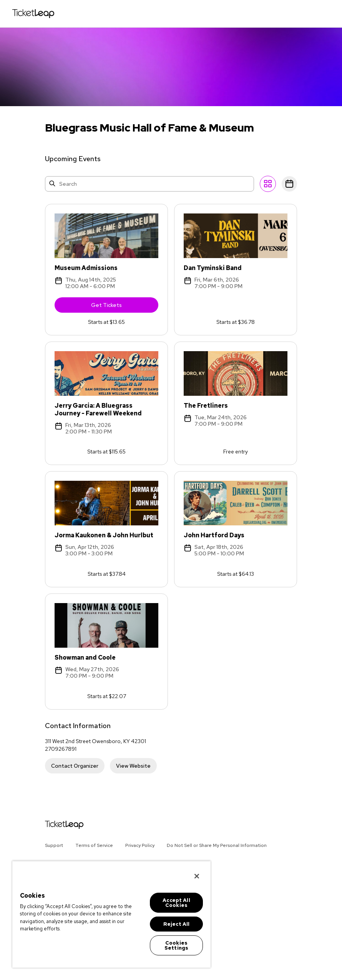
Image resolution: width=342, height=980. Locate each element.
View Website (133, 767)
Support (54, 845)
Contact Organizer (75, 767)
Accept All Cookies (176, 903)
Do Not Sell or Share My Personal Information (217, 845)
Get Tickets (125, 308)
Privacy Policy (140, 845)
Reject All (176, 924)
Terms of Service (94, 845)
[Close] (197, 876)
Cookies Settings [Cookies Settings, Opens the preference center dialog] (176, 945)
